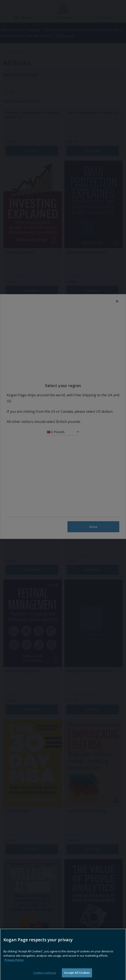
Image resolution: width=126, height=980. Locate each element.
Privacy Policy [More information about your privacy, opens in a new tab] (14, 968)
